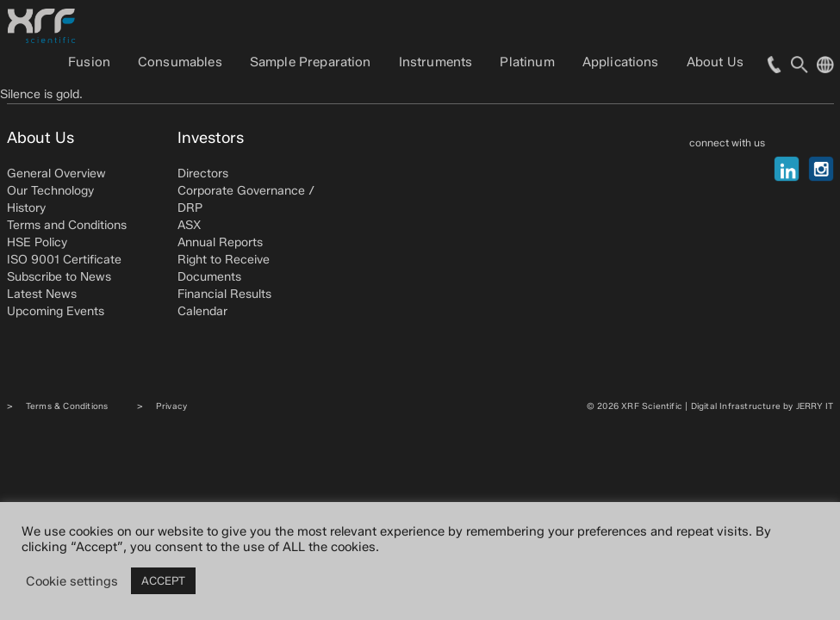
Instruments (436, 62)
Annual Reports (220, 242)
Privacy (171, 406)
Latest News (42, 294)
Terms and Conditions (67, 225)
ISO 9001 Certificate (64, 260)
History (26, 208)
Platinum (527, 62)
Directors (203, 174)
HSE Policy (37, 242)
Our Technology (50, 191)
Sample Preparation (311, 62)
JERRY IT (815, 406)
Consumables (180, 62)
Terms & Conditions (67, 406)
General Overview (56, 174)
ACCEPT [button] (163, 580)
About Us (715, 62)
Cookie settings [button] (72, 581)
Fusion (89, 62)
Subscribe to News (59, 277)
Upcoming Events (56, 311)
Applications (621, 62)
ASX (189, 225)
